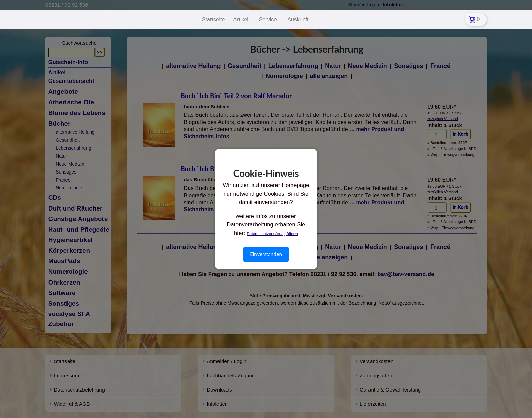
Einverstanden (266, 254)
